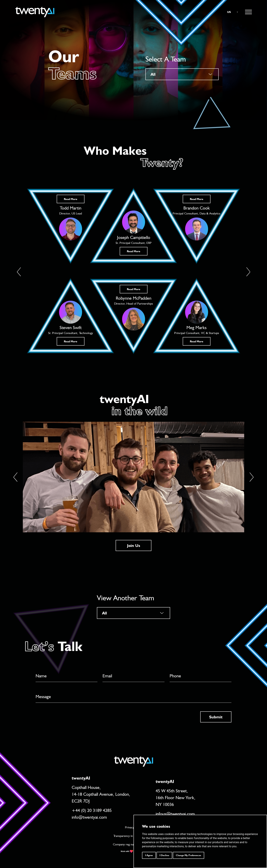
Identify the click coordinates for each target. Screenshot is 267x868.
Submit (216, 717)
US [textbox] (229, 12)
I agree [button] (149, 855)
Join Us (134, 545)
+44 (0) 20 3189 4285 (92, 810)
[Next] (252, 477)
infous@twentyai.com (175, 813)
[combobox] (231, 12)
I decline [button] (164, 855)
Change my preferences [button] (189, 855)
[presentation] (61, 718)
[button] (19, 272)
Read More (71, 199)
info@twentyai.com (89, 817)
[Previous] (15, 477)
